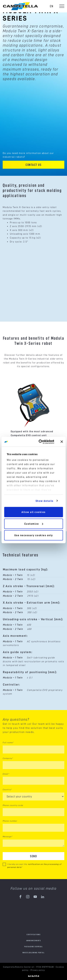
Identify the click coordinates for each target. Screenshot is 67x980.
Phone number (10, 821)
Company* (8, 758)
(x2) (33, 575)
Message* (8, 837)
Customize (34, 524)
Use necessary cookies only (34, 535)
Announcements (34, 941)
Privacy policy (38, 970)
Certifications (33, 935)
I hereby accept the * (34, 866)
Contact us (33, 165)
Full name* (8, 742)
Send (33, 856)
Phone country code (13, 805)
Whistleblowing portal (34, 953)
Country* (7, 789)
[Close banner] (62, 442)
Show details (44, 501)
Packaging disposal (33, 947)
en (52, 6)
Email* (6, 774)
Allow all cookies (33, 512)
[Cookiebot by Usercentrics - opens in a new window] (40, 442)
